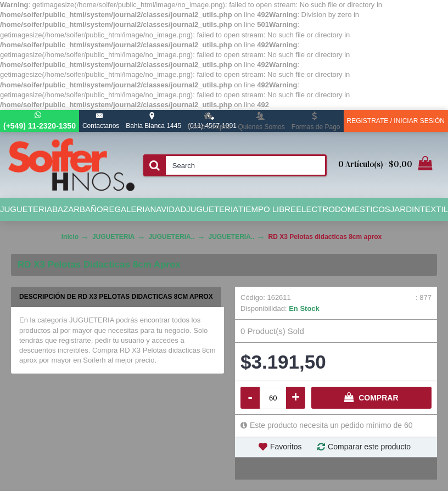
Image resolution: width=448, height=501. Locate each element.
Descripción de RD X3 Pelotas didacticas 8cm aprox (116, 297)
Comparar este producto (369, 447)
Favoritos (286, 447)
